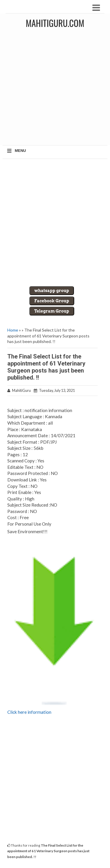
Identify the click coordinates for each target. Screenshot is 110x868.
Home (13, 330)
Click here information (29, 712)
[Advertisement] (55, 89)
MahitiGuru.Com (55, 23)
